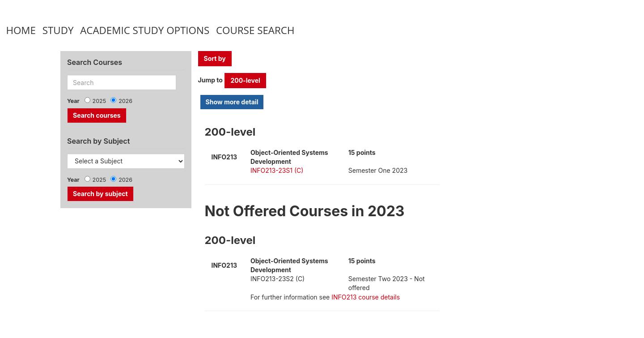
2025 (100, 101)
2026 (125, 101)
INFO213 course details (366, 297)
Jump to (210, 80)
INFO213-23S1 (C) (277, 170)
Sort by (215, 58)
